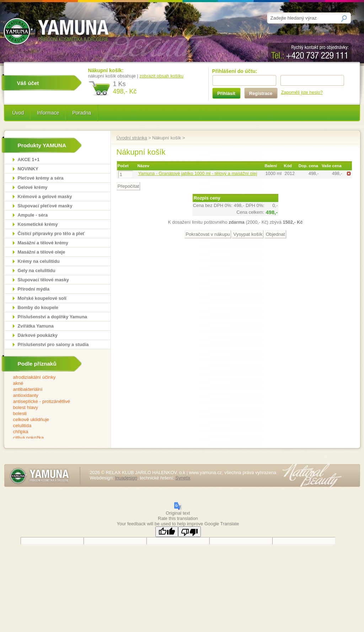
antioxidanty (53, 396)
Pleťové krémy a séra (41, 178)
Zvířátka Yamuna (36, 326)
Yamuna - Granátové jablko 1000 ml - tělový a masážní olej (198, 173)
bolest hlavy (53, 408)
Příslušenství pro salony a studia (53, 344)
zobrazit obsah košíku (161, 76)
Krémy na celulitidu (39, 261)
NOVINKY (28, 169)
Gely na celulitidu (37, 270)
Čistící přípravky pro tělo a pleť (51, 233)
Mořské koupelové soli (42, 298)
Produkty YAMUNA (42, 145)
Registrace (261, 93)
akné (53, 384)
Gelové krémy (33, 187)
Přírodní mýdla (34, 289)
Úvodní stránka (132, 138)
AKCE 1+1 (29, 160)
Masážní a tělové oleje (42, 252)
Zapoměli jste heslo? (302, 92)
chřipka (53, 432)
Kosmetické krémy (38, 224)
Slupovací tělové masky (43, 280)
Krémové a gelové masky (45, 196)
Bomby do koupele (38, 307)
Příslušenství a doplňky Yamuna (52, 317)
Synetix (183, 478)
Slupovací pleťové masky (45, 206)
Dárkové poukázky (38, 335)
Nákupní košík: (106, 70)
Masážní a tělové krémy (43, 243)
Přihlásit (226, 93)
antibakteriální (53, 390)
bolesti (53, 414)
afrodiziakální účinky (53, 378)
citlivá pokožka (53, 438)
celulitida (53, 426)
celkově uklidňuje (53, 420)
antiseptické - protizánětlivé (53, 402)
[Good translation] (167, 532)
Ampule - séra (33, 215)
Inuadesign (126, 478)
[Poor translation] (189, 532)
